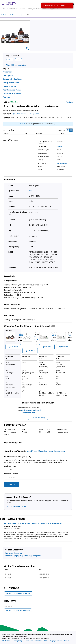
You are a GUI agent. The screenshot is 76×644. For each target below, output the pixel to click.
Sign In (23, 124)
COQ (19, 60)
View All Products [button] (38, 418)
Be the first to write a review (19, 611)
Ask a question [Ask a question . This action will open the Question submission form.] (34, 114)
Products (4, 15)
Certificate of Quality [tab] (37, 451)
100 (31, 191)
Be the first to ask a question (18, 593)
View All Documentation (16, 65)
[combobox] (38, 9)
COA (10, 60)
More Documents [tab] (57, 451)
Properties (7, 72)
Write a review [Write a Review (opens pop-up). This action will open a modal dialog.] (22, 114)
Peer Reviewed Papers (12, 90)
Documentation (10, 86)
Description (8, 75)
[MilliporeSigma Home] (11, 4)
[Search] (72, 9)
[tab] (5, 15)
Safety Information (11, 83)
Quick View (13, 347)
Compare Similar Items (13, 79)
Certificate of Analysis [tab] (15, 451)
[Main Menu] (3, 4)
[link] (7, 641)
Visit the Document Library (16, 506)
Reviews (6, 97)
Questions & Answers (12, 93)
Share (69, 102)
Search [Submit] (12, 484)
